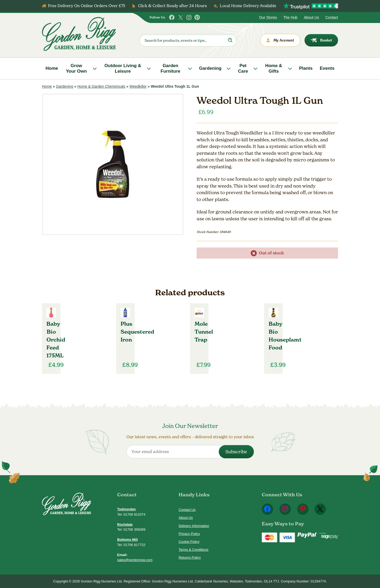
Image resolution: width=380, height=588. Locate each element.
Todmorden (127, 509)
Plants (306, 68)
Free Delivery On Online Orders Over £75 (87, 6)
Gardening (210, 68)
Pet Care (243, 68)
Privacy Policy (189, 534)
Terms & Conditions (194, 550)
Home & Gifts (274, 68)
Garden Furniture (171, 68)
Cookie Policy (189, 542)
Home (52, 68)
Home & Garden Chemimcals (101, 86)
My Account (280, 40)
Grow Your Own (76, 68)
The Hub (290, 17)
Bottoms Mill (127, 540)
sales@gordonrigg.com (135, 560)
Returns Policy (190, 557)
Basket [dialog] (321, 40)
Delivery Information (194, 526)
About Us (311, 17)
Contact (332, 17)
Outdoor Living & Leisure (123, 68)
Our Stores (268, 17)
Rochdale (125, 524)
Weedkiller (138, 86)
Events (327, 68)
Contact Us (187, 510)
